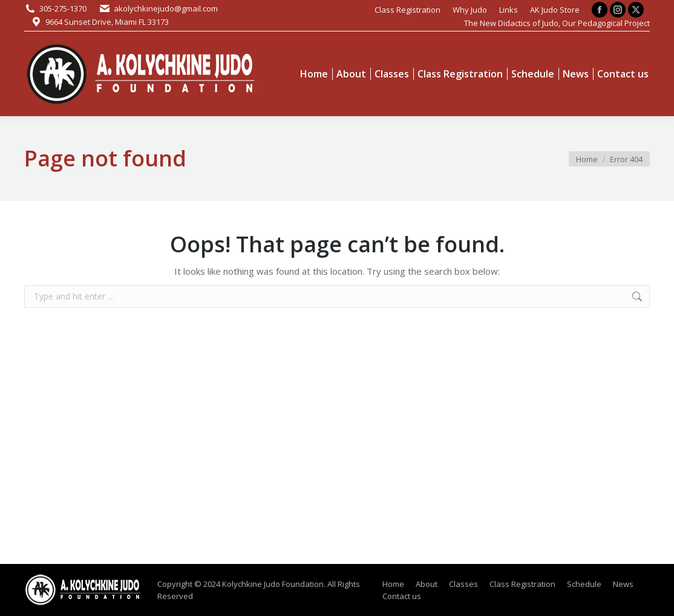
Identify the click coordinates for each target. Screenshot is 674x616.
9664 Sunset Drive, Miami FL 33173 (107, 22)
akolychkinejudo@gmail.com (166, 8)
